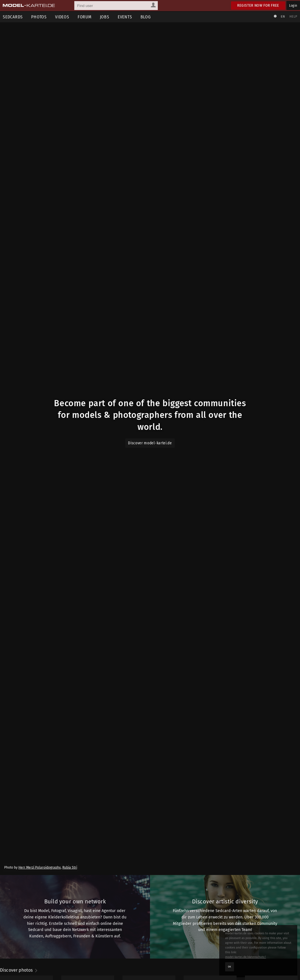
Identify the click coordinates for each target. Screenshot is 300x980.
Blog (146, 17)
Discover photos (19, 970)
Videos (62, 17)
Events (125, 17)
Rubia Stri (70, 867)
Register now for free (258, 5)
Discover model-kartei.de (150, 443)
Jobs (105, 17)
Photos (39, 17)
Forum (85, 17)
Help (293, 17)
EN (283, 17)
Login (293, 5)
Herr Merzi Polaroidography (40, 867)
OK (230, 967)
